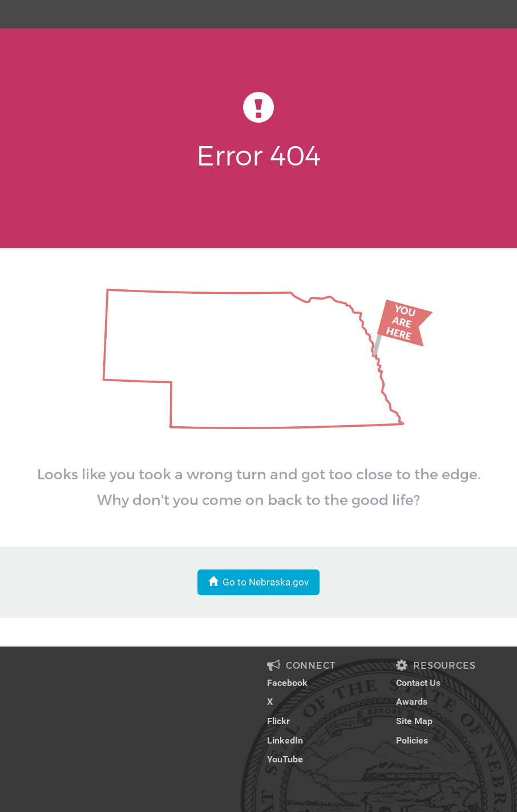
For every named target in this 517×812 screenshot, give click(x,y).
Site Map (414, 721)
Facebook (287, 683)
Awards (412, 702)
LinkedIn (285, 740)
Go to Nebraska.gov (258, 582)
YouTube (285, 759)
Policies (412, 740)
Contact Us (418, 683)
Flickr (278, 721)
